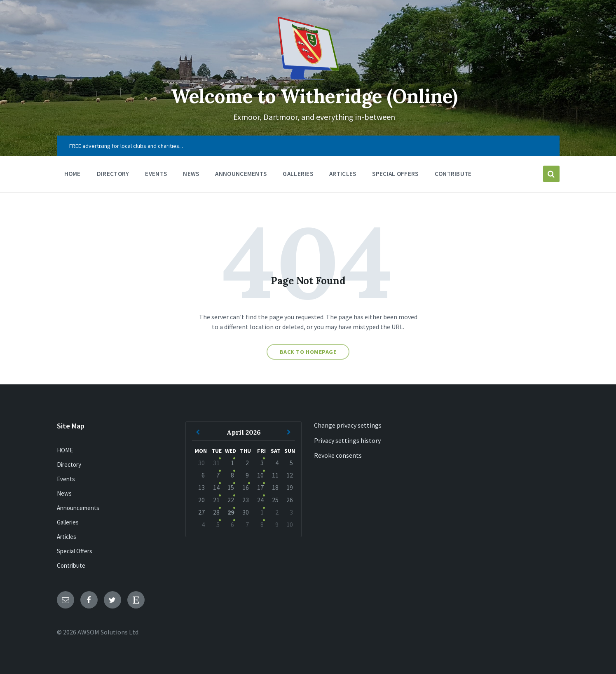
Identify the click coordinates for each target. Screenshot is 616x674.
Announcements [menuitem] (241, 174)
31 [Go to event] (216, 463)
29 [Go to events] (231, 512)
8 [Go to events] (232, 475)
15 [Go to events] (231, 487)
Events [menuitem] (156, 174)
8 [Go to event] (262, 524)
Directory (69, 465)
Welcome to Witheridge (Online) (314, 96)
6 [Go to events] (232, 524)
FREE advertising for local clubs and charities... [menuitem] (126, 146)
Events (66, 479)
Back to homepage (308, 352)
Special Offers (75, 551)
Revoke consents (338, 455)
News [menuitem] (191, 174)
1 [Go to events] (232, 463)
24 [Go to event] (260, 500)
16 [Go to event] (246, 487)
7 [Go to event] (218, 475)
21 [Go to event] (216, 500)
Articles (67, 537)
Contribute (71, 565)
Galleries (68, 522)
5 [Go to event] (218, 524)
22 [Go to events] (231, 500)
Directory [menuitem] (113, 174)
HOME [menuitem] (73, 174)
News (64, 493)
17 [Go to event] (260, 487)
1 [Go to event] (262, 512)
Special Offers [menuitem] (395, 174)
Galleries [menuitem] (298, 174)
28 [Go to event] (216, 512)
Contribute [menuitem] (453, 174)
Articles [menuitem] (343, 174)
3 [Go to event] (262, 463)
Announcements (78, 508)
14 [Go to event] (216, 487)
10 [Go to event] (260, 475)
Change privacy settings (348, 425)
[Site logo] (308, 77)
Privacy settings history (347, 440)
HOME (65, 450)
